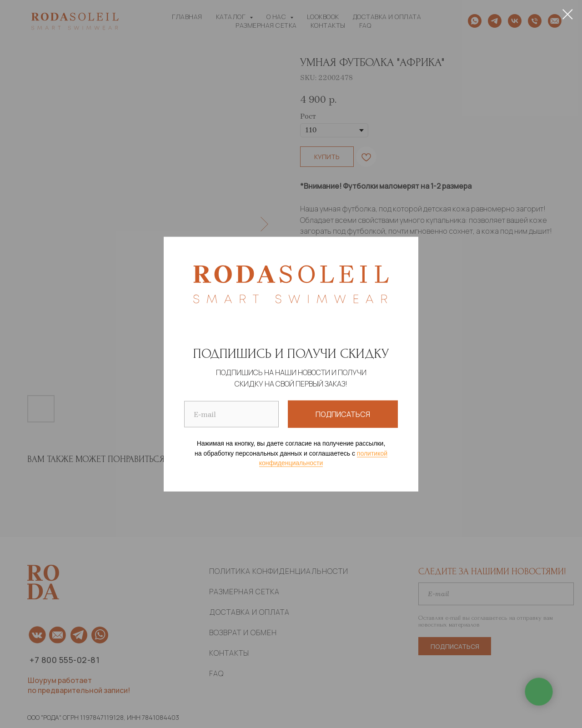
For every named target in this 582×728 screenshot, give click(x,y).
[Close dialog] (568, 14)
